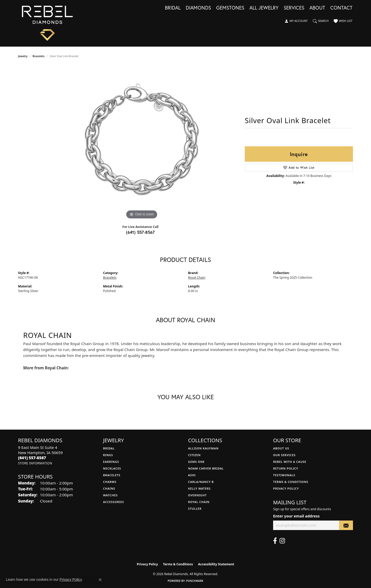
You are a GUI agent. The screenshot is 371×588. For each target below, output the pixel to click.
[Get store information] (35, 463)
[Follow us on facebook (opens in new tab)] (275, 541)
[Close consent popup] (100, 580)
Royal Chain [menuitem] (199, 502)
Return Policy (286, 468)
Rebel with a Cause (290, 462)
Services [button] (294, 8)
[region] (142, 143)
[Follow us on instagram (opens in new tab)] (282, 541)
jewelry (23, 56)
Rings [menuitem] (108, 455)
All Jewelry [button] (264, 8)
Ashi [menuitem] (192, 475)
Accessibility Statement (216, 564)
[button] (296, 21)
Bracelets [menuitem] (112, 475)
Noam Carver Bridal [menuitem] (206, 468)
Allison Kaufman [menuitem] (203, 448)
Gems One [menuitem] (196, 462)
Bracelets (39, 56)
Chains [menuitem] (109, 488)
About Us (281, 448)
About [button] (317, 8)
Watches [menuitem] (110, 495)
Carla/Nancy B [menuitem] (201, 482)
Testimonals (284, 475)
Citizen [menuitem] (194, 455)
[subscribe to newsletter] (346, 525)
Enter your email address (296, 516)
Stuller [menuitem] (195, 509)
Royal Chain (197, 278)
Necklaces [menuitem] (112, 468)
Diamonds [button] (198, 8)
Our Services (284, 455)
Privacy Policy (286, 488)
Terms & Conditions (291, 482)
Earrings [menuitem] (111, 462)
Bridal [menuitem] (109, 448)
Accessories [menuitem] (113, 502)
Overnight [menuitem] (197, 495)
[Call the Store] (32, 458)
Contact (341, 8)
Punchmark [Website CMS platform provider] (195, 581)
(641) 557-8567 (140, 232)
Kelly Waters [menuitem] (199, 488)
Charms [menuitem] (110, 482)
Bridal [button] (173, 8)
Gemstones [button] (230, 8)
